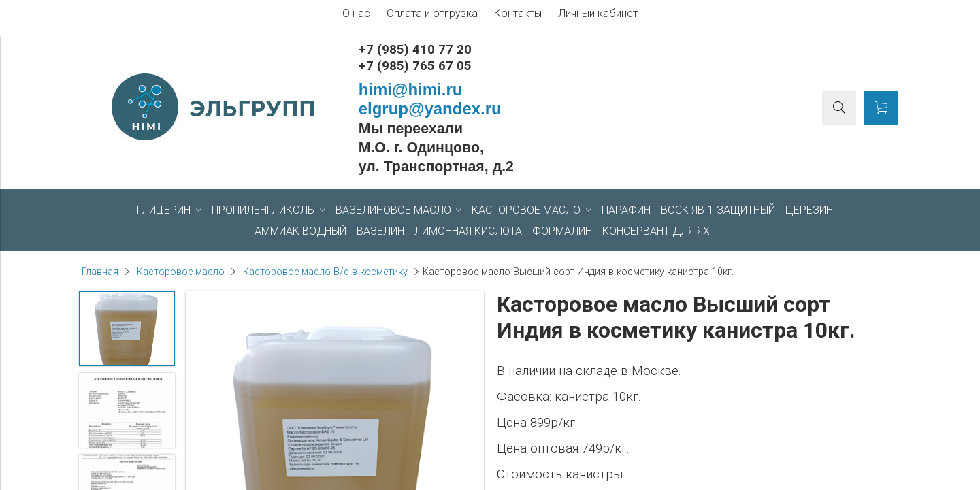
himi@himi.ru (411, 89)
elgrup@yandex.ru (430, 109)
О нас (356, 13)
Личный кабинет (598, 13)
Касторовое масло (181, 272)
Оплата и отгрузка (432, 13)
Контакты (518, 13)
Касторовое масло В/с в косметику (325, 272)
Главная (100, 272)
